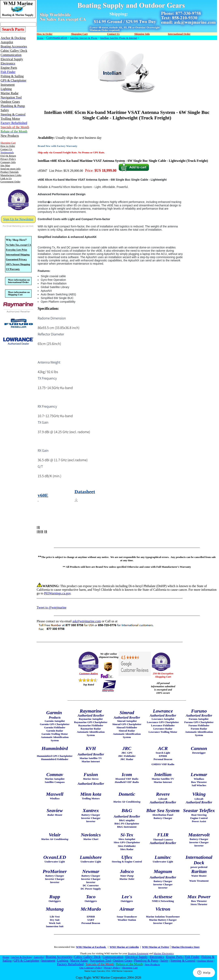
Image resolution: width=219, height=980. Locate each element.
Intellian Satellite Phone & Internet (119, 38)
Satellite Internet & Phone (84, 38)
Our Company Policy (91, 968)
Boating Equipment (138, 953)
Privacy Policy (112, 968)
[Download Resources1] (127, 495)
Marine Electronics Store (185, 947)
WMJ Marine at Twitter (156, 947)
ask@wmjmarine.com (87, 621)
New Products (152, 964)
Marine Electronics (164, 953)
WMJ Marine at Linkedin (124, 947)
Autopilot (39, 957)
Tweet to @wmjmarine (52, 607)
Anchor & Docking (21, 957)
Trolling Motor (205, 961)
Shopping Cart (130, 968)
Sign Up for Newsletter (18, 219)
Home (40, 38)
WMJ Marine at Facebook (91, 947)
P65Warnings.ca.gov (57, 593)
